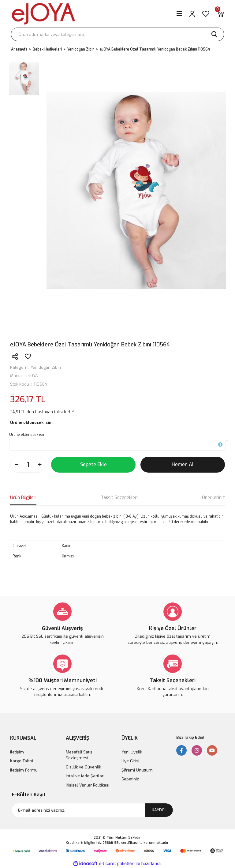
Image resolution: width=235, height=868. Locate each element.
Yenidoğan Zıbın (46, 367)
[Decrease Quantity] (17, 465)
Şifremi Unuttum (137, 770)
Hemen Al (183, 464)
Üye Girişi (130, 761)
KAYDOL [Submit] (159, 810)
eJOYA (32, 376)
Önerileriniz (213, 497)
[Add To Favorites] (28, 357)
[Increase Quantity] (40, 465)
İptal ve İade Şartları (85, 776)
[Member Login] (192, 14)
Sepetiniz (130, 779)
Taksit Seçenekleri (119, 497)
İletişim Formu (24, 770)
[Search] (117, 34)
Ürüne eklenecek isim (28, 435)
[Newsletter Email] (92, 810)
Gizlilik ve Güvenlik (83, 767)
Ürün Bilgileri (23, 497)
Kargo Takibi (22, 761)
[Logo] (43, 14)
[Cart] (220, 14)
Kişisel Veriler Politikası (88, 785)
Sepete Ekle (93, 464)
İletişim (17, 752)
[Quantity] (28, 465)
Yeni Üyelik (132, 752)
